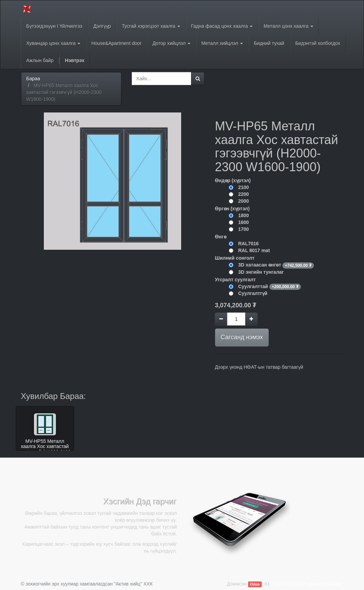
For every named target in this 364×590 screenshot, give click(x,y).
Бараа (33, 79)
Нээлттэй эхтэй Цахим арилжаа (306, 584)
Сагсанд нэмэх (242, 337)
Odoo (255, 584)
